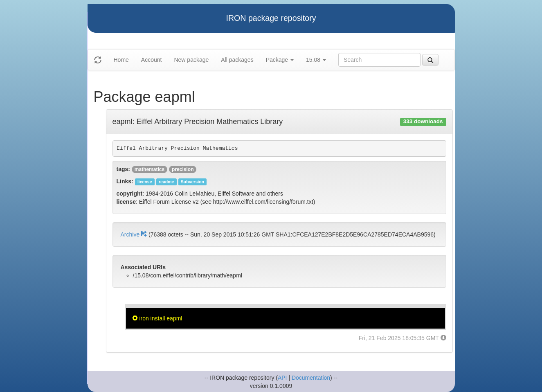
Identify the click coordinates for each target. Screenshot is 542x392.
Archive (135, 234)
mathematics (150, 169)
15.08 (316, 60)
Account (152, 60)
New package (191, 60)
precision (183, 169)
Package (280, 60)
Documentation (311, 378)
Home (121, 60)
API (282, 378)
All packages (237, 60)
